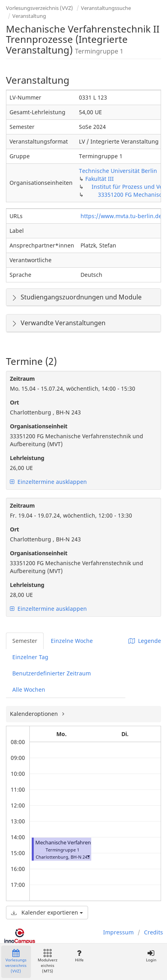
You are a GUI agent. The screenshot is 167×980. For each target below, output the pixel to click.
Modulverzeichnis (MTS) (48, 962)
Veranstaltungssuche (106, 8)
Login (151, 956)
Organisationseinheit (39, 426)
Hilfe (79, 956)
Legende (145, 641)
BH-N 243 (80, 857)
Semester (25, 641)
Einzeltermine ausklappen (48, 482)
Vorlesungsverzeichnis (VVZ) (39, 8)
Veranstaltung (29, 16)
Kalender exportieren (47, 912)
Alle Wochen (29, 689)
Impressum (118, 932)
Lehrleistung (27, 458)
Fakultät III (100, 179)
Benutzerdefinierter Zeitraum (52, 673)
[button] (88, 856)
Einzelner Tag (30, 657)
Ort (14, 402)
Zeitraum (22, 379)
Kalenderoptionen (35, 714)
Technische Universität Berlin (118, 171)
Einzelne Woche (72, 641)
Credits (154, 932)
